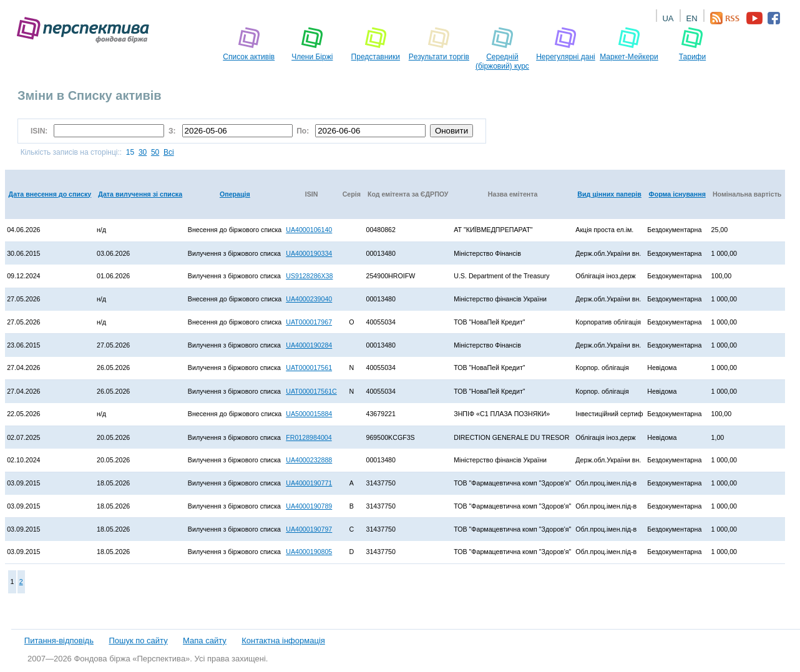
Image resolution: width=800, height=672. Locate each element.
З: (173, 131)
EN (691, 18)
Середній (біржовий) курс (502, 48)
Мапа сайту (205, 640)
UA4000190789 (309, 506)
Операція (235, 194)
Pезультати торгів (439, 44)
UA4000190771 (309, 483)
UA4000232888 (309, 460)
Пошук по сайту (138, 640)
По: (304, 131)
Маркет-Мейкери (629, 44)
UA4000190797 (309, 529)
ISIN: (41, 131)
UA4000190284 (309, 345)
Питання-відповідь (59, 640)
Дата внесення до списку (50, 194)
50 (155, 152)
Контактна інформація (283, 640)
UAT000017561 (309, 368)
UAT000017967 (309, 322)
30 (143, 152)
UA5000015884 (309, 414)
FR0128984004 (309, 437)
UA (668, 18)
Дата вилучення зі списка (140, 194)
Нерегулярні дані (566, 44)
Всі (169, 152)
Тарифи (692, 44)
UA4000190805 (309, 552)
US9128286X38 (309, 276)
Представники (376, 44)
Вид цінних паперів (609, 194)
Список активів (249, 44)
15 (130, 152)
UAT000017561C (311, 391)
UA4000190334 (309, 253)
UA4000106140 (309, 230)
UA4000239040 (309, 299)
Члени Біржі (312, 44)
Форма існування (677, 194)
